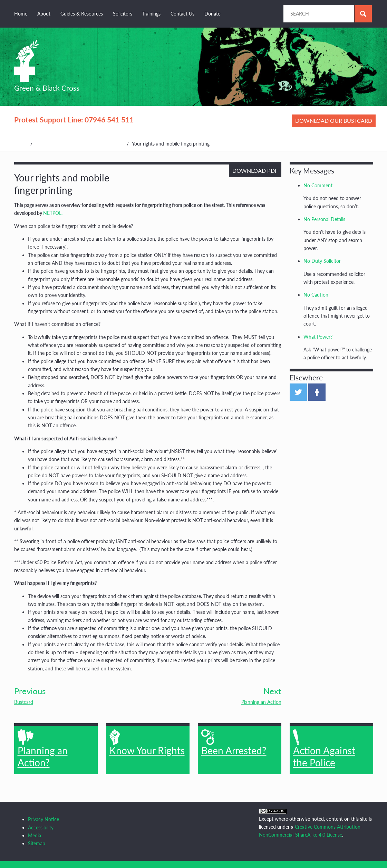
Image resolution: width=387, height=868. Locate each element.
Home (21, 14)
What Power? (318, 337)
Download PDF (255, 171)
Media (35, 835)
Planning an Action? (43, 749)
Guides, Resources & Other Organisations (80, 144)
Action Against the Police (324, 749)
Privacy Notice (43, 819)
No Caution (316, 295)
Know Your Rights (147, 743)
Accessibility (41, 827)
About (44, 14)
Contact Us (182, 14)
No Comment (318, 185)
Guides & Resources (82, 14)
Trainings (151, 14)
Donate (212, 14)
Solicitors (123, 14)
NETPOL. (53, 213)
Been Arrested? (234, 743)
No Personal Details (324, 219)
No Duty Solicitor (322, 261)
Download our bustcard (334, 121)
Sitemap (37, 843)
